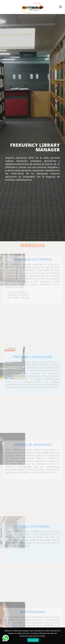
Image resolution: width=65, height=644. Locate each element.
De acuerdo (33, 640)
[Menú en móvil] (60, 7)
